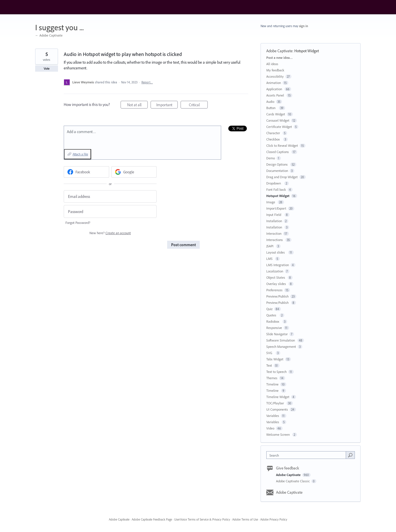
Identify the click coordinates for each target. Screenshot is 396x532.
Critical (198, 106)
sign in (304, 26)
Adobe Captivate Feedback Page (152, 519)
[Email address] (110, 197)
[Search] (350, 455)
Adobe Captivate (279, 51)
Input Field (275, 215)
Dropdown (274, 183)
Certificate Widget (279, 127)
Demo (271, 158)
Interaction (274, 233)
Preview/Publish (277, 296)
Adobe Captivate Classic (293, 481)
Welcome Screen (278, 434)
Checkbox (274, 139)
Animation (274, 83)
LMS (270, 259)
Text (269, 365)
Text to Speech (276, 372)
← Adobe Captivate (49, 35)
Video (270, 428)
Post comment (183, 245)
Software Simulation (281, 340)
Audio (270, 102)
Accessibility (275, 76)
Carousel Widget (278, 120)
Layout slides (276, 252)
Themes (272, 378)
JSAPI (270, 246)
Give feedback (288, 468)
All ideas (272, 64)
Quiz (269, 309)
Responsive (274, 328)
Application (275, 89)
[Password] (110, 211)
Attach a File (80, 154)
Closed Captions (278, 152)
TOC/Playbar (276, 403)
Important (167, 106)
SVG (270, 353)
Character (274, 133)
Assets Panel (276, 95)
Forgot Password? (78, 223)
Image (271, 202)
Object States (276, 277)
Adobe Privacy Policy (274, 519)
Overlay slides (277, 284)
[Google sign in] (134, 172)
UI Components (277, 409)
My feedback (275, 70)
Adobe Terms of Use (245, 519)
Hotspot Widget (307, 51)
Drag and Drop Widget (282, 177)
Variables (273, 416)
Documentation (277, 171)
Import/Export (276, 208)
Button (272, 108)
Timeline (272, 384)
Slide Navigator (277, 334)
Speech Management (281, 347)
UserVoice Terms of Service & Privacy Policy (202, 519)
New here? (110, 233)
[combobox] (308, 455)
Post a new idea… (279, 58)
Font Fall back (276, 189)
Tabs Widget (275, 359)
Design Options (277, 164)
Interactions (275, 240)
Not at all (138, 106)
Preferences (274, 290)
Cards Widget (276, 114)
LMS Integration (278, 265)
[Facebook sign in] (86, 172)
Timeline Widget (278, 397)
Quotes (272, 315)
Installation (274, 221)
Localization (275, 271)
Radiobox (274, 321)
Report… (147, 82)
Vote (47, 69)
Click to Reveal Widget (282, 145)
